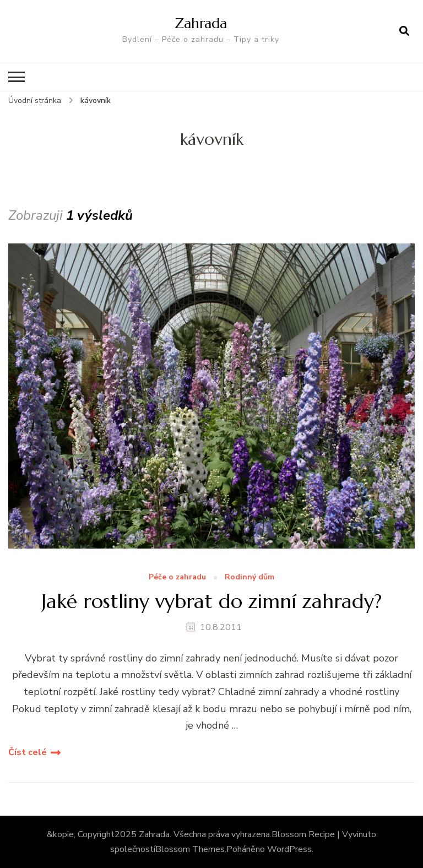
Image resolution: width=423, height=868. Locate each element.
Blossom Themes (190, 849)
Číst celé (28, 752)
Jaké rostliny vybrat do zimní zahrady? (211, 601)
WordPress (289, 849)
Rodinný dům (250, 577)
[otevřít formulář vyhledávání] (404, 31)
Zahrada (201, 23)
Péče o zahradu (177, 577)
